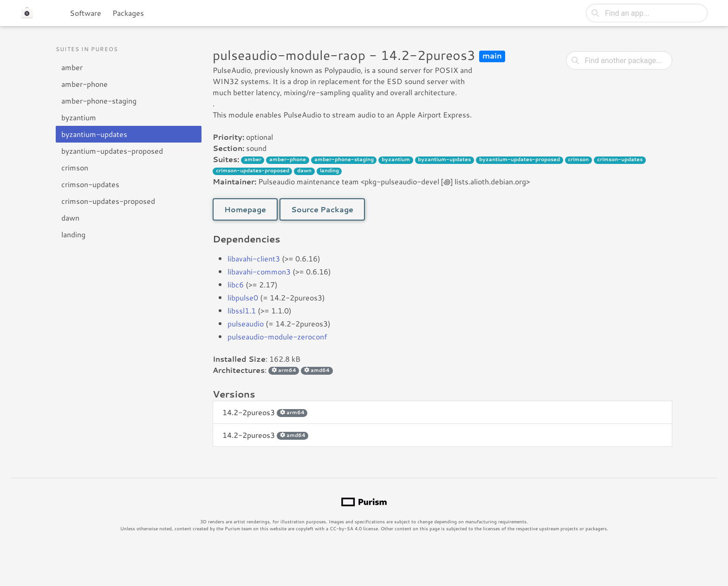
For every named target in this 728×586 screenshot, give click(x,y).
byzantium (79, 117)
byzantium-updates (94, 134)
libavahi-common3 (259, 271)
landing (73, 234)
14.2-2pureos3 (265, 412)
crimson (75, 167)
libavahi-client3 (254, 258)
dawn (70, 218)
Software (85, 13)
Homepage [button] (245, 209)
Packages (128, 13)
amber (72, 67)
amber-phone (84, 84)
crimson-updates (90, 184)
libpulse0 (243, 297)
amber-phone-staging (99, 101)
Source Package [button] (322, 209)
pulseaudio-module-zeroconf (277, 336)
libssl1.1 (242, 310)
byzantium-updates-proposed (112, 151)
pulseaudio (246, 323)
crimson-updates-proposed (108, 201)
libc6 (236, 284)
